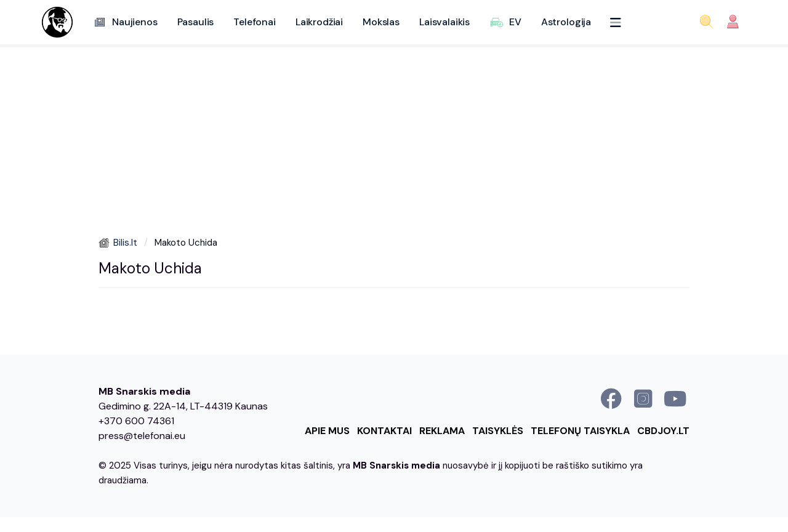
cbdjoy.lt (663, 431)
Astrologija (566, 22)
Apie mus (327, 431)
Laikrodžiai (319, 22)
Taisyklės (498, 431)
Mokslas (381, 22)
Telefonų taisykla (580, 431)
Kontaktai (384, 431)
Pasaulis (196, 22)
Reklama (442, 431)
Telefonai (255, 22)
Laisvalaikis (444, 22)
